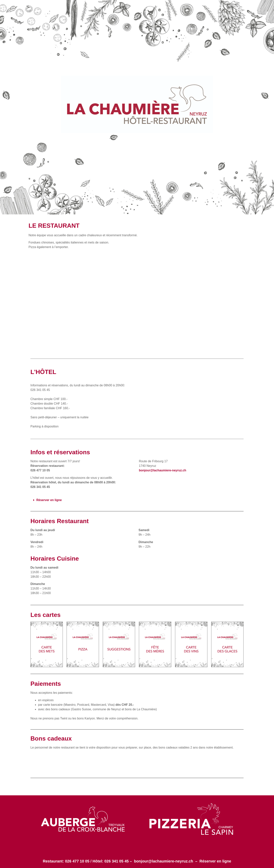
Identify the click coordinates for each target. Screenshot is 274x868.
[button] (137, 500)
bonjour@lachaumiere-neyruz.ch (164, 861)
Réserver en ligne (215, 861)
